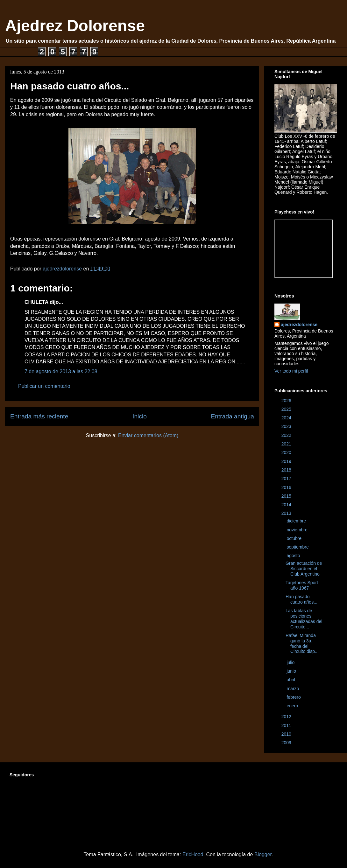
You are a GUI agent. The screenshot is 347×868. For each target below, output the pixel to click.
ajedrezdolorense (299, 325)
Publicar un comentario (44, 386)
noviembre (297, 530)
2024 (287, 418)
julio (291, 662)
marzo (293, 689)
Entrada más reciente (39, 416)
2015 (287, 496)
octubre (295, 538)
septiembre (298, 547)
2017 (287, 479)
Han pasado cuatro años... (301, 599)
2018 (287, 470)
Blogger (263, 854)
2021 (287, 444)
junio (292, 671)
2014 (287, 505)
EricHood (193, 854)
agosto (294, 556)
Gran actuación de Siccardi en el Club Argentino (304, 569)
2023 (287, 426)
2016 (287, 487)
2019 (287, 461)
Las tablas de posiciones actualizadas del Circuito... (304, 619)
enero (293, 706)
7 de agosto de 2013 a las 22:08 (61, 371)
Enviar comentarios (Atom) (148, 435)
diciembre (297, 521)
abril (291, 680)
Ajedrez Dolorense (75, 26)
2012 (287, 717)
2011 (287, 725)
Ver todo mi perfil (291, 371)
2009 (287, 743)
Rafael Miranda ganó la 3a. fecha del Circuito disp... (302, 643)
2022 (287, 435)
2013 (287, 513)
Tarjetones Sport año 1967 (302, 585)
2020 (287, 452)
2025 (287, 409)
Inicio (140, 416)
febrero (294, 697)
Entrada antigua (233, 416)
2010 (287, 734)
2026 (287, 401)
